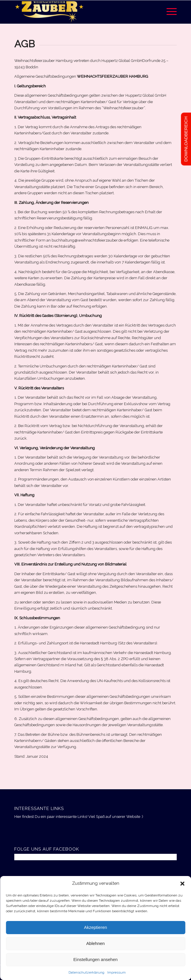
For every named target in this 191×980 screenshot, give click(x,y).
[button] (182, 884)
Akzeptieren (95, 927)
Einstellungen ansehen (96, 959)
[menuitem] (169, 12)
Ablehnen (95, 943)
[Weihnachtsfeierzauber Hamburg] (79, 12)
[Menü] (169, 12)
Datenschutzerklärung (86, 972)
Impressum (116, 972)
